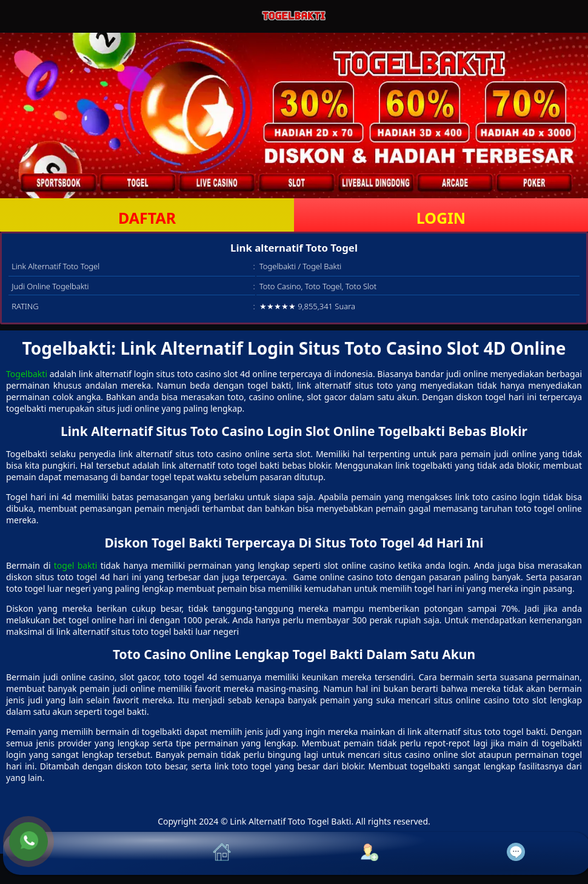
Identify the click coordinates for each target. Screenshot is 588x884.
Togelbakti (27, 374)
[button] (77, 853)
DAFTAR (147, 218)
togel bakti (76, 565)
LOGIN (441, 218)
